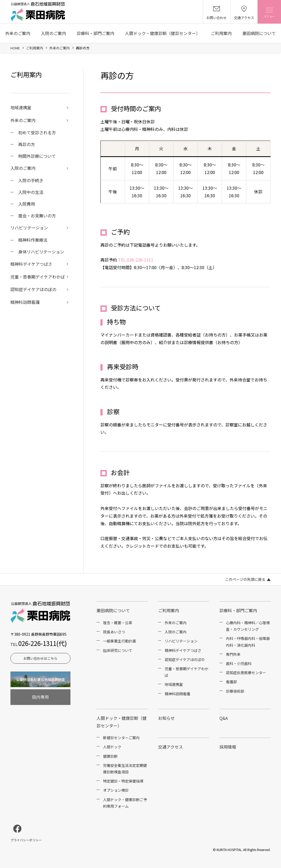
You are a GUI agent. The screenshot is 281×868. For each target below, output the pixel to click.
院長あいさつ (114, 632)
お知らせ (166, 718)
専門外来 (233, 654)
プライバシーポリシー (26, 840)
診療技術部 (235, 691)
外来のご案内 (18, 33)
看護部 (231, 682)
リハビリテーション (29, 228)
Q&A (224, 718)
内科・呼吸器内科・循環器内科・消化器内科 (248, 642)
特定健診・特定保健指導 (123, 781)
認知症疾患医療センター (246, 673)
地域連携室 (21, 107)
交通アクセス (171, 747)
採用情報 (228, 747)
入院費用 (27, 204)
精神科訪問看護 (25, 302)
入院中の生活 (31, 192)
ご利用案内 (221, 33)
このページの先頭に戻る (245, 579)
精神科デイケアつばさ (31, 264)
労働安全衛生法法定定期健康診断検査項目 (125, 769)
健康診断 (110, 756)
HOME (15, 48)
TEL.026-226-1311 (136, 260)
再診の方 (27, 144)
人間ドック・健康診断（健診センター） (163, 33)
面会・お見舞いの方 (37, 216)
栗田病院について (259, 33)
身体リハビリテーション (41, 252)
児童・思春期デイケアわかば (38, 277)
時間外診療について (37, 156)
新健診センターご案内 (121, 738)
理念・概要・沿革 (118, 623)
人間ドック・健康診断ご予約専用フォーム (125, 803)
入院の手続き (31, 180)
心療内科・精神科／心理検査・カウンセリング (248, 626)
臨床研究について (118, 650)
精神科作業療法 (33, 240)
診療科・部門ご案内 (95, 33)
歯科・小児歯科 (239, 663)
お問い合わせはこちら (40, 658)
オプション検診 (116, 790)
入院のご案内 (53, 33)
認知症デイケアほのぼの (33, 289)
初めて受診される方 (37, 132)
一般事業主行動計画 (119, 641)
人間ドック (112, 747)
